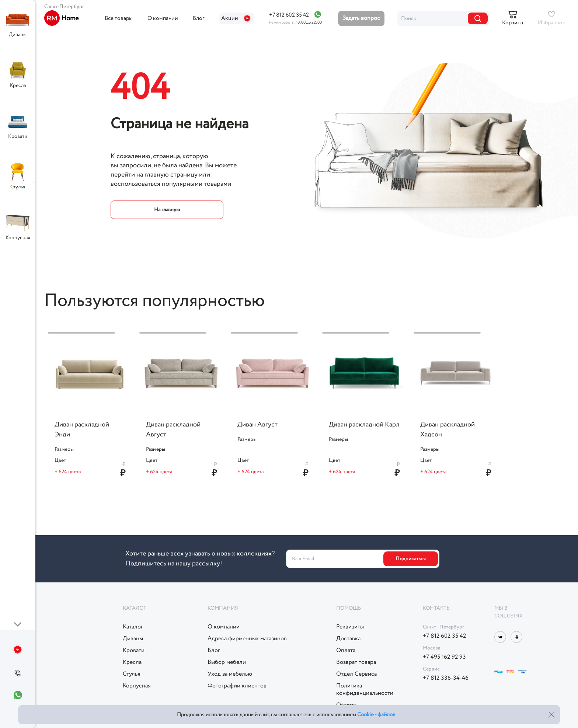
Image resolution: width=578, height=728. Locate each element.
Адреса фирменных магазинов (247, 639)
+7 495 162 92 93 (444, 657)
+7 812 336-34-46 (446, 678)
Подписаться (411, 559)
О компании (163, 18)
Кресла (18, 86)
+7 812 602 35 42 (289, 15)
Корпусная (18, 238)
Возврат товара (356, 662)
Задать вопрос (361, 18)
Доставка (348, 639)
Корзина (513, 23)
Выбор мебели (227, 662)
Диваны (18, 35)
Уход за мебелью (230, 674)
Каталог (133, 627)
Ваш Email (303, 559)
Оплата (346, 651)
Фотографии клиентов (237, 686)
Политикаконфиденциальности (365, 690)
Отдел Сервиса (356, 674)
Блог (199, 18)
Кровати (18, 136)
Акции (237, 18)
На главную (167, 210)
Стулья (18, 187)
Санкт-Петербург (64, 7)
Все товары (119, 18)
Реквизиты (350, 627)
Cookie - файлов (376, 715)
